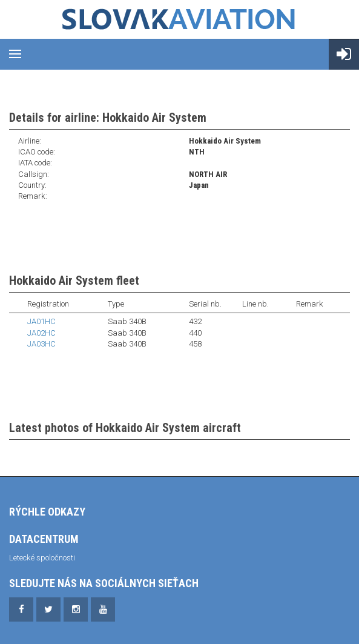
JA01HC (41, 321)
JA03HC (41, 344)
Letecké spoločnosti (42, 558)
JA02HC (41, 333)
